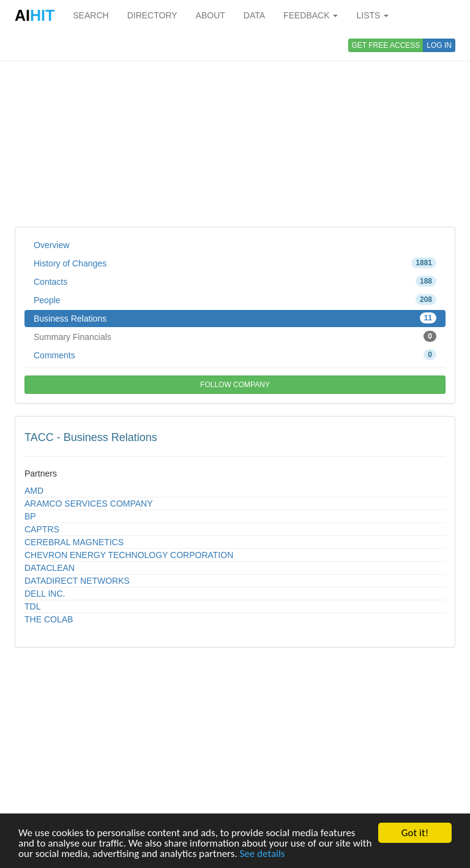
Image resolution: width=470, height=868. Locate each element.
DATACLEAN (50, 568)
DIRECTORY (152, 15)
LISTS (372, 15)
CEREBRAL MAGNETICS (74, 542)
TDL (32, 606)
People (235, 300)
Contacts (235, 281)
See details (263, 854)
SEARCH (91, 15)
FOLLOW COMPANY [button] (235, 385)
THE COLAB (49, 619)
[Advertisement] (235, 129)
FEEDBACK (311, 15)
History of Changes (235, 263)
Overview (51, 245)
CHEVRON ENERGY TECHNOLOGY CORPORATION (129, 555)
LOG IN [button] (439, 45)
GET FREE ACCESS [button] (386, 45)
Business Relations (235, 318)
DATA (254, 15)
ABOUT (211, 15)
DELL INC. (45, 594)
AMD (34, 491)
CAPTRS (42, 529)
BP (30, 516)
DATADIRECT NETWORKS (77, 581)
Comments (235, 355)
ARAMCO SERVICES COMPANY (89, 504)
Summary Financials (235, 336)
